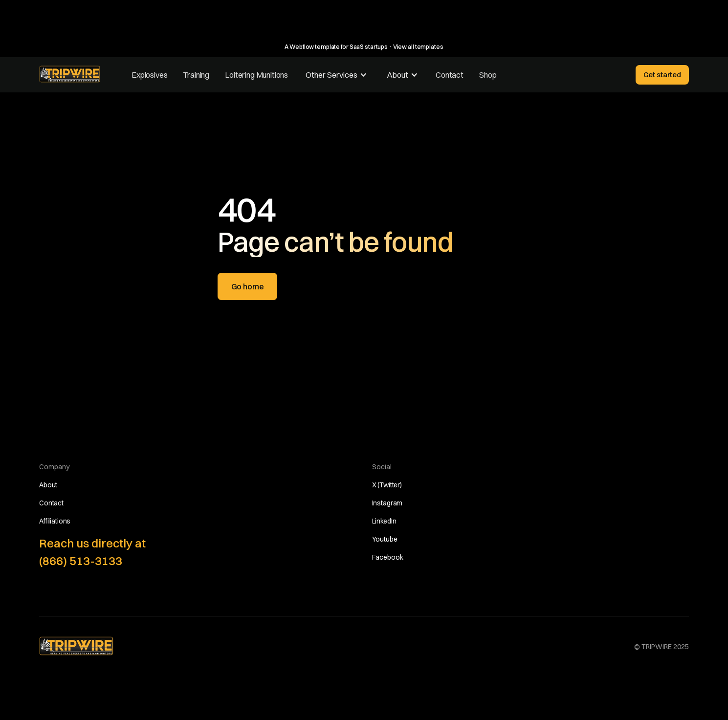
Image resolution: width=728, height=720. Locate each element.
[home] (70, 74)
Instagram (387, 503)
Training (196, 75)
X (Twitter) (387, 485)
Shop (488, 75)
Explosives (149, 75)
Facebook (388, 557)
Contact (450, 75)
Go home (248, 286)
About (48, 485)
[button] (336, 75)
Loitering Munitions (256, 75)
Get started (662, 75)
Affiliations (55, 521)
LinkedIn (384, 521)
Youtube (385, 539)
